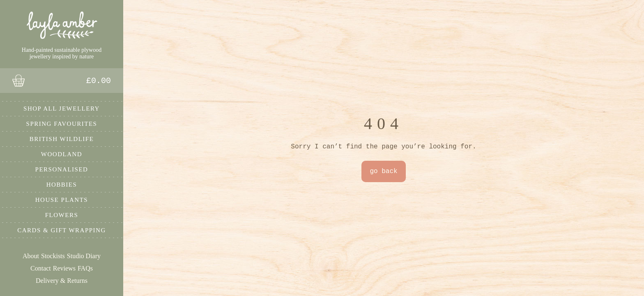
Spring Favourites (62, 124)
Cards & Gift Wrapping (62, 230)
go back (383, 171)
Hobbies (62, 185)
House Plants (62, 200)
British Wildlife (62, 139)
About (31, 256)
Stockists (53, 256)
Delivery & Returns (62, 281)
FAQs (85, 268)
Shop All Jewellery (62, 109)
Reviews (64, 268)
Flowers (62, 215)
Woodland (62, 154)
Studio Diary (84, 256)
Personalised (62, 169)
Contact (41, 268)
